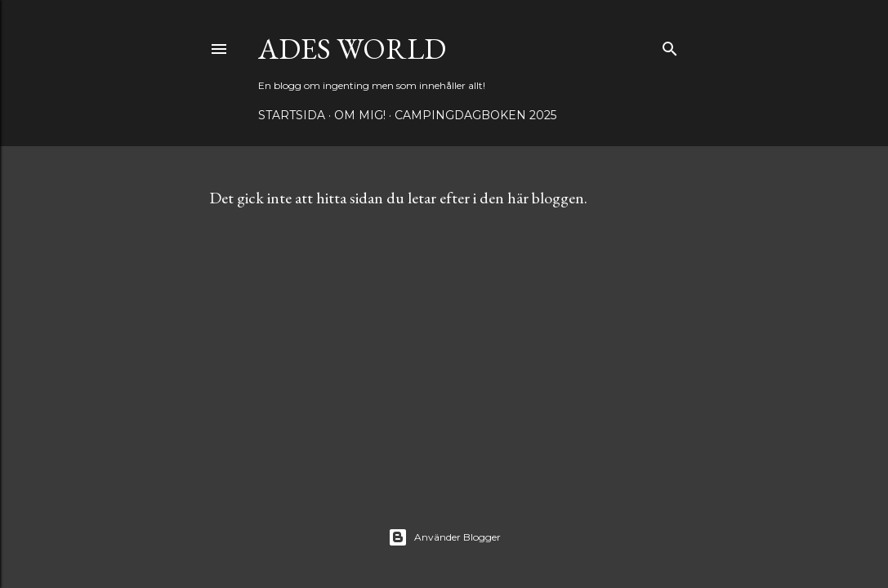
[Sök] (670, 45)
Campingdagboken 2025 (475, 115)
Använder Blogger (444, 537)
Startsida (292, 115)
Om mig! (360, 115)
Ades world (352, 49)
